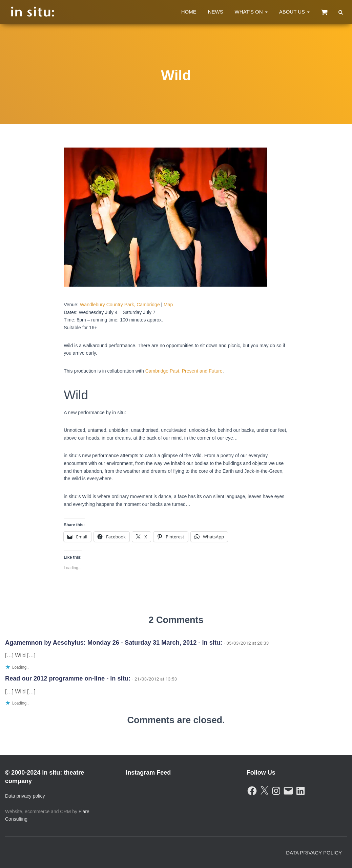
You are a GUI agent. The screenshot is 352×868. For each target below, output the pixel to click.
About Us (295, 12)
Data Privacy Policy (314, 853)
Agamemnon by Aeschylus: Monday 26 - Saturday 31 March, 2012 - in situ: (114, 643)
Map (168, 305)
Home (189, 12)
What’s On (251, 12)
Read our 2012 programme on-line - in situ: (68, 678)
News (216, 12)
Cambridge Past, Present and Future (184, 371)
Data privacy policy (25, 796)
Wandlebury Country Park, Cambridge (120, 305)
